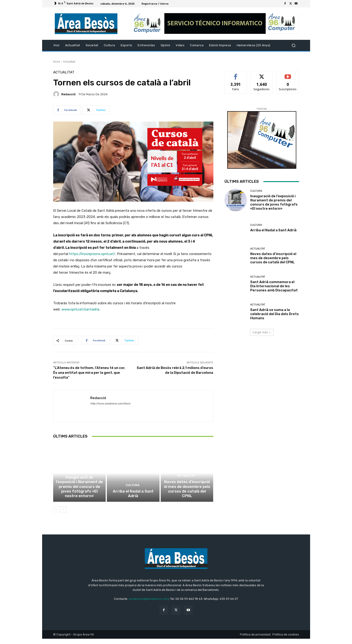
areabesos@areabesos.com (149, 604)
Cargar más (262, 332)
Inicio (57, 62)
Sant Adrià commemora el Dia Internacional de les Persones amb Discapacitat (274, 286)
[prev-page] (56, 515)
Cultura (79, 483)
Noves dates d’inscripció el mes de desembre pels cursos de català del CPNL (187, 497)
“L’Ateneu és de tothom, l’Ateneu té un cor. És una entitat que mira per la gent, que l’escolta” (89, 373)
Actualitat (69, 62)
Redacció (68, 94)
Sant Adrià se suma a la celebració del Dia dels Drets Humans (275, 314)
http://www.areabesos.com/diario (110, 404)
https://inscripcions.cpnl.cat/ (92, 254)
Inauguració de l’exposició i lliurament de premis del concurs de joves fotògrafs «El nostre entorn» (79, 495)
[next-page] (63, 515)
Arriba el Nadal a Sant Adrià (133, 502)
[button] (294, 45)
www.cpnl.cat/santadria (80, 309)
